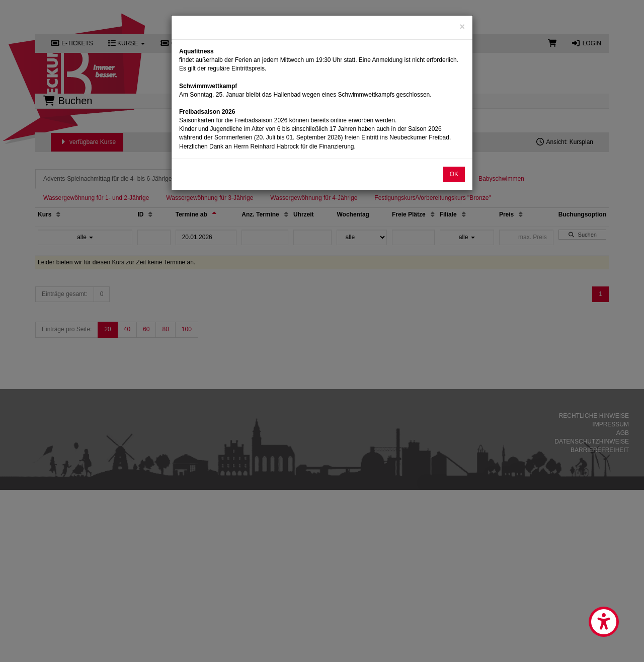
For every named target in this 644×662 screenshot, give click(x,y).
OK (454, 174)
